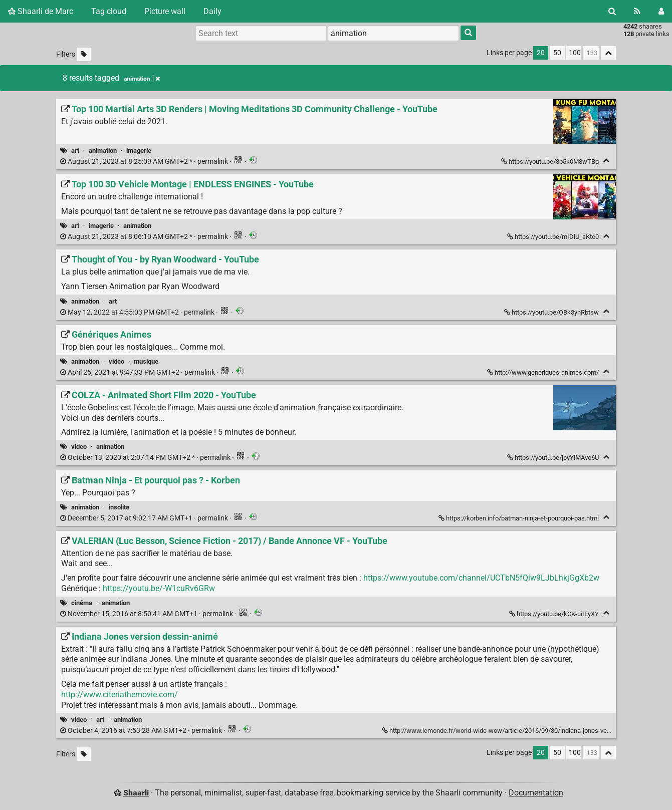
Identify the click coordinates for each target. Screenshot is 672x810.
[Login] (661, 11)
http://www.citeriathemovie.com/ (120, 695)
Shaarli (136, 793)
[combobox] (393, 33)
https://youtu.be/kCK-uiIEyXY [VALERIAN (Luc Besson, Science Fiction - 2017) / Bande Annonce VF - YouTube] (555, 614)
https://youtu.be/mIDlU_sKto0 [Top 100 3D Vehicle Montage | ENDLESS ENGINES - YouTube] (554, 237)
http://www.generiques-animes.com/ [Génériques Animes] (544, 372)
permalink (145, 162)
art (75, 151)
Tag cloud (109, 11)
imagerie (139, 151)
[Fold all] (608, 53)
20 (541, 53)
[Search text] (261, 33)
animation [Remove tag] (142, 79)
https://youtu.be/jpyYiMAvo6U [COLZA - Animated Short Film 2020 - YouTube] (554, 458)
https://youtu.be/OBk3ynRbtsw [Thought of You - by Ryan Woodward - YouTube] (552, 312)
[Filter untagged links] (84, 54)
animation (103, 151)
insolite (119, 507)
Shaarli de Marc (41, 11)
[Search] (612, 11)
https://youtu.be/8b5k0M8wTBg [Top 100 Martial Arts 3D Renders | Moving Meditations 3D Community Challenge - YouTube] (551, 162)
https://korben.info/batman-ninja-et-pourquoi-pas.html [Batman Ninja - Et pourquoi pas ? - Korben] (519, 518)
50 (557, 53)
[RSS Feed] (637, 11)
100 (575, 53)
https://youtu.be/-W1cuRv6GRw (159, 588)
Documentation (536, 793)
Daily (212, 11)
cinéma (82, 603)
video (117, 361)
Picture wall (165, 11)
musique (146, 361)
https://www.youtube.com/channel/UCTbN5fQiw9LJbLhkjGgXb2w (481, 578)
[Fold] (606, 161)
